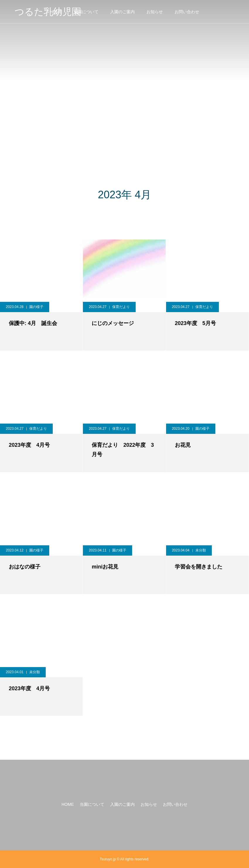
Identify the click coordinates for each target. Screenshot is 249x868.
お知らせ (155, 12)
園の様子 (36, 307)
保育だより (121, 307)
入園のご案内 (122, 12)
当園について (86, 12)
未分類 (201, 550)
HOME (68, 804)
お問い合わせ (187, 12)
